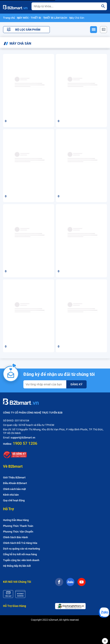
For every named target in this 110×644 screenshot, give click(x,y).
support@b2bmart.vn (23, 438)
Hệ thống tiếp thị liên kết (17, 566)
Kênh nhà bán (11, 495)
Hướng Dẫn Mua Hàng (16, 520)
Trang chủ (9, 18)
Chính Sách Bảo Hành (15, 537)
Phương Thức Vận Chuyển (18, 532)
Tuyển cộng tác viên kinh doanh (21, 560)
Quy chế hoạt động (14, 500)
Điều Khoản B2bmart (15, 483)
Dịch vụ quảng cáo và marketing (21, 549)
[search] (103, 6)
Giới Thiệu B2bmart (14, 477)
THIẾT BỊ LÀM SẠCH (55, 18)
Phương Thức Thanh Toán (18, 526)
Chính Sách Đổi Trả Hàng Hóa (20, 543)
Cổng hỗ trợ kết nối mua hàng (20, 554)
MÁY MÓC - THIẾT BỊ (29, 18)
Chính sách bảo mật (14, 489)
